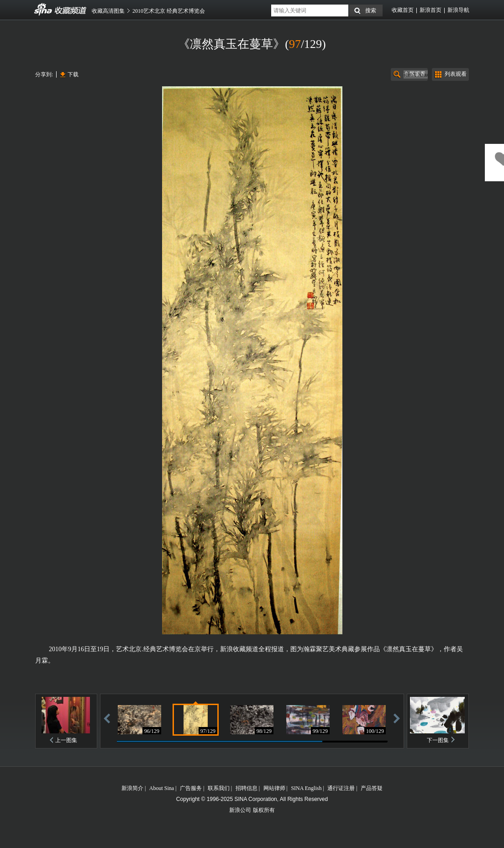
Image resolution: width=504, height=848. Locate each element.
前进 (397, 718)
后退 (107, 718)
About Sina (162, 788)
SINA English (306, 788)
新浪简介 (132, 788)
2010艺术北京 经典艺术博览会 (169, 11)
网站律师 (274, 788)
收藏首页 (403, 10)
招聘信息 (247, 788)
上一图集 (66, 740)
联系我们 (219, 788)
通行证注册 (341, 788)
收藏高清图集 (108, 11)
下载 (73, 74)
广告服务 (191, 788)
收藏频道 (43, 10)
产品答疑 (372, 788)
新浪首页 (430, 10)
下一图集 (438, 740)
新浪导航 (458, 10)
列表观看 (456, 74)
